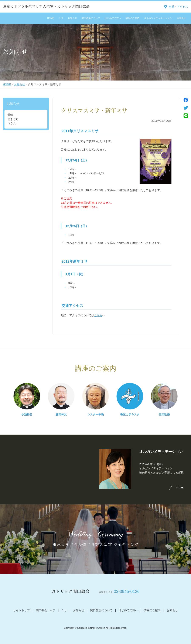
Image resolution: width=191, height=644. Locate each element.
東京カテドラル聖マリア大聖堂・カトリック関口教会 (46, 6)
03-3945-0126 (127, 591)
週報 (10, 115)
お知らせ (72, 18)
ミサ (61, 18)
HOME (51, 18)
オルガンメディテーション (158, 18)
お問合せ (181, 18)
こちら (98, 315)
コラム (12, 123)
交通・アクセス (178, 7)
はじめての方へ (113, 18)
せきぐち (13, 119)
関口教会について (91, 18)
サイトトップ (21, 610)
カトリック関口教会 (71, 592)
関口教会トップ (46, 610)
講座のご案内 (133, 18)
